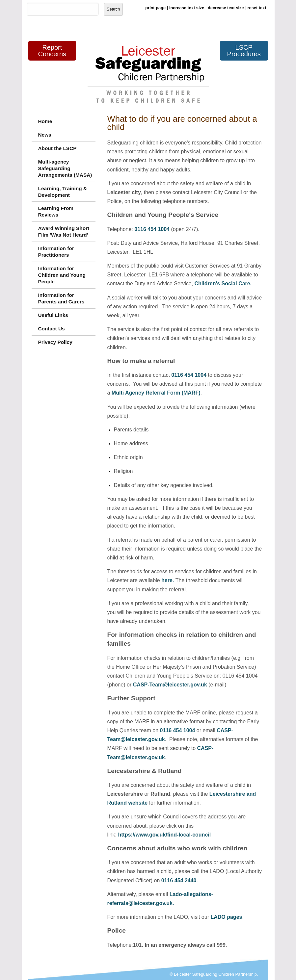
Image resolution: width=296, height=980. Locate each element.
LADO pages (226, 917)
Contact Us (52, 329)
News (45, 135)
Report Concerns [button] (52, 51)
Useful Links (53, 315)
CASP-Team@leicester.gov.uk (170, 685)
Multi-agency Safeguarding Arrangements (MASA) (65, 168)
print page (155, 8)
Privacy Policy (55, 342)
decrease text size (226, 8)
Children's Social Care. (223, 284)
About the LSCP (57, 148)
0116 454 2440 (179, 880)
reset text (257, 8)
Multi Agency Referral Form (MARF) (156, 393)
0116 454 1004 (152, 229)
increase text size (187, 8)
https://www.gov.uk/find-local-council (164, 835)
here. (168, 580)
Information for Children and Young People (62, 275)
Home (45, 121)
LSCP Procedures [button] (244, 51)
